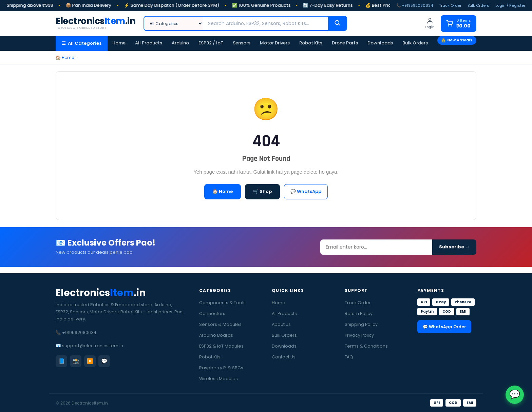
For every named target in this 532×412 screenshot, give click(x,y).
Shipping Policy (361, 324)
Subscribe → (454, 249)
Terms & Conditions (366, 346)
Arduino (180, 43)
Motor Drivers (275, 43)
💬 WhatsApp (306, 191)
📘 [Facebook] (62, 361)
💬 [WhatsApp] (104, 361)
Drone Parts (345, 43)
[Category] (174, 23)
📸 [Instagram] (76, 361)
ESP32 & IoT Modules (221, 346)
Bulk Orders (478, 5)
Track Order (450, 5)
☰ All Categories (82, 43)
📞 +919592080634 (415, 5)
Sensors (242, 43)
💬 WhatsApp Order (444, 327)
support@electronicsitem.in (93, 346)
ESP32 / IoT (211, 43)
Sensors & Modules (220, 324)
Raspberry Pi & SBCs (221, 368)
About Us (281, 324)
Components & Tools (222, 303)
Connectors (212, 313)
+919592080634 (79, 332)
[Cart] (459, 23)
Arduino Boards (216, 335)
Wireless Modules (218, 379)
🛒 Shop (262, 191)
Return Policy (359, 313)
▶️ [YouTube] (90, 361)
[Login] (430, 24)
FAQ (349, 357)
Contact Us (284, 357)
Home (119, 43)
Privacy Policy (359, 335)
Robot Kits (311, 43)
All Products (149, 43)
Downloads (380, 43)
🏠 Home (65, 57)
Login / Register (510, 5)
